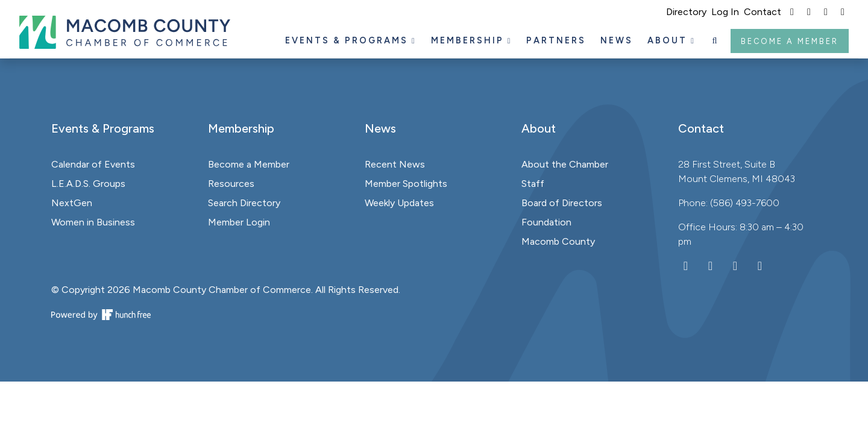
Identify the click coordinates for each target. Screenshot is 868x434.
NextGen (72, 203)
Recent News (395, 164)
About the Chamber (565, 164)
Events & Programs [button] (348, 40)
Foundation (546, 222)
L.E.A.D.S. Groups (88, 184)
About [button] (669, 40)
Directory (686, 12)
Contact (763, 12)
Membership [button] (469, 40)
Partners (556, 40)
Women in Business (93, 222)
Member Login (239, 222)
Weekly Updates (399, 203)
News (617, 40)
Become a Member (790, 41)
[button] (715, 41)
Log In (725, 12)
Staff (533, 184)
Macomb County (558, 241)
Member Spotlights (406, 184)
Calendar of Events (93, 164)
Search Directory (244, 203)
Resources (231, 184)
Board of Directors (562, 203)
